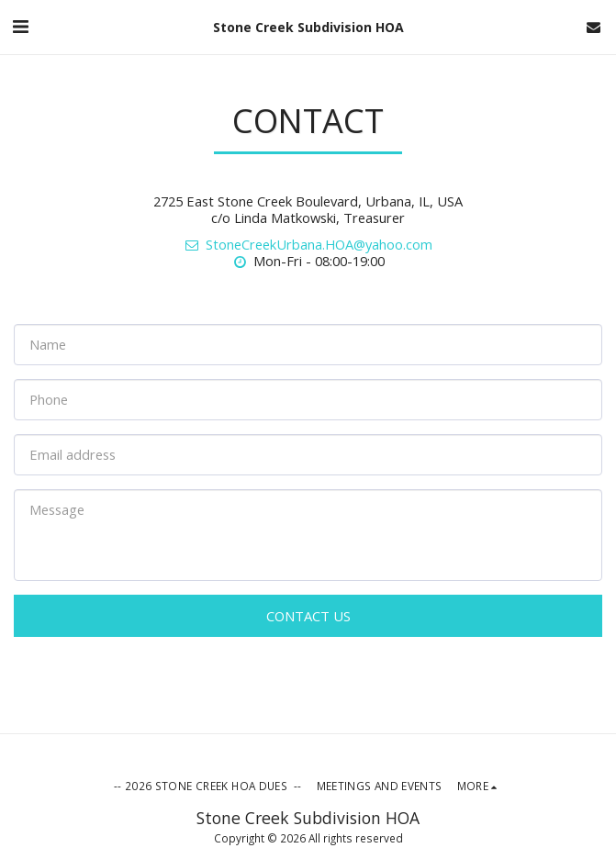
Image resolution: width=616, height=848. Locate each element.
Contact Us (308, 616)
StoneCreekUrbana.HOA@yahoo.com (308, 244)
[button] (20, 26)
